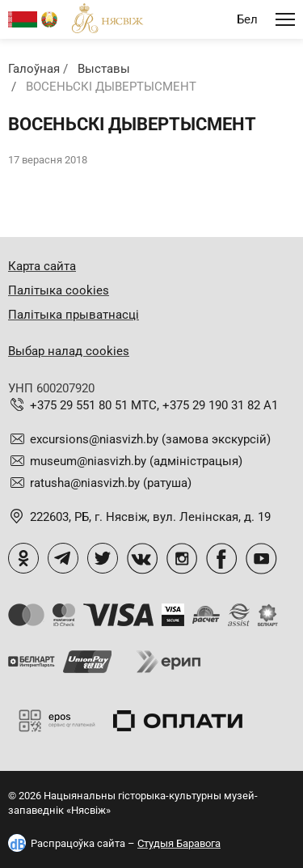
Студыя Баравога (179, 843)
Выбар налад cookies (69, 351)
